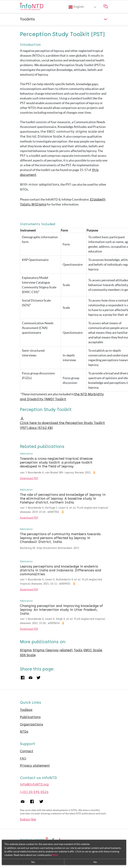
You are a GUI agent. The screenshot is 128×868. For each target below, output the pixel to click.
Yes (33, 862)
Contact (27, 751)
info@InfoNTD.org (34, 784)
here (55, 855)
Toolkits (27, 19)
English (76, 7)
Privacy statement (35, 766)
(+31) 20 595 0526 (34, 792)
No (95, 862)
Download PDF (29, 479)
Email (31, 678)
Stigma (26, 650)
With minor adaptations (40, 185)
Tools (78, 650)
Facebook (23, 678)
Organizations (32, 724)
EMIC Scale (93, 650)
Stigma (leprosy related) (53, 650)
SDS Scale (28, 655)
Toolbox (26, 710)
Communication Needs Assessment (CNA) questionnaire (38, 328)
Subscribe (28, 819)
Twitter (38, 678)
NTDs (24, 732)
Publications (30, 717)
